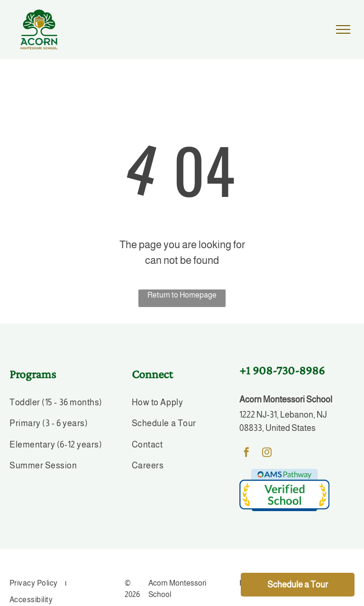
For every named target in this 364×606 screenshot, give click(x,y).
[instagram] (267, 453)
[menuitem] (59, 404)
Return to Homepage (182, 295)
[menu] (343, 29)
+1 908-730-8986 (282, 370)
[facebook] (246, 453)
